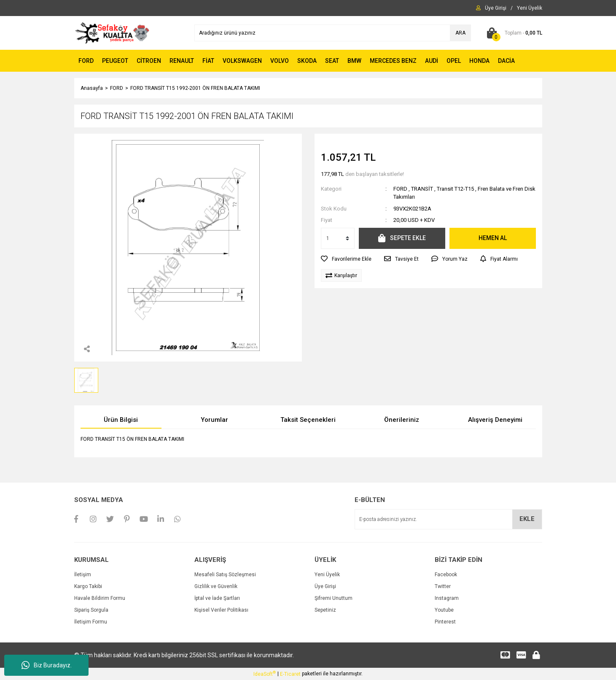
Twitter (443, 586)
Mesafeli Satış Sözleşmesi (225, 575)
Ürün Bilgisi (121, 420)
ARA (460, 33)
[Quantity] (338, 238)
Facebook (446, 575)
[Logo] (112, 32)
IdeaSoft (265, 674)
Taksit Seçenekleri (308, 420)
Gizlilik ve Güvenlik (216, 586)
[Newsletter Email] (448, 519)
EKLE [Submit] (527, 519)
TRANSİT (422, 189)
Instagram (447, 598)
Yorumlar (214, 420)
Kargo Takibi (88, 586)
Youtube (444, 610)
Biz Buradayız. (47, 665)
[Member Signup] (530, 8)
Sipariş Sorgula (91, 610)
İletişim (83, 575)
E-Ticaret (290, 674)
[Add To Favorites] (346, 259)
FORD (400, 189)
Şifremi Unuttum (334, 598)
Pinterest (445, 622)
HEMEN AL (493, 238)
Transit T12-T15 (455, 189)
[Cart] (513, 33)
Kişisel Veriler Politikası (221, 610)
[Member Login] (496, 8)
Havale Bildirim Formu (100, 598)
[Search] (333, 33)
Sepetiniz (325, 610)
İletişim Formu (91, 622)
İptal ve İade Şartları (217, 598)
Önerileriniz (402, 420)
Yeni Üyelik (327, 575)
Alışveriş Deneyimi (495, 420)
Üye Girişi (325, 586)
